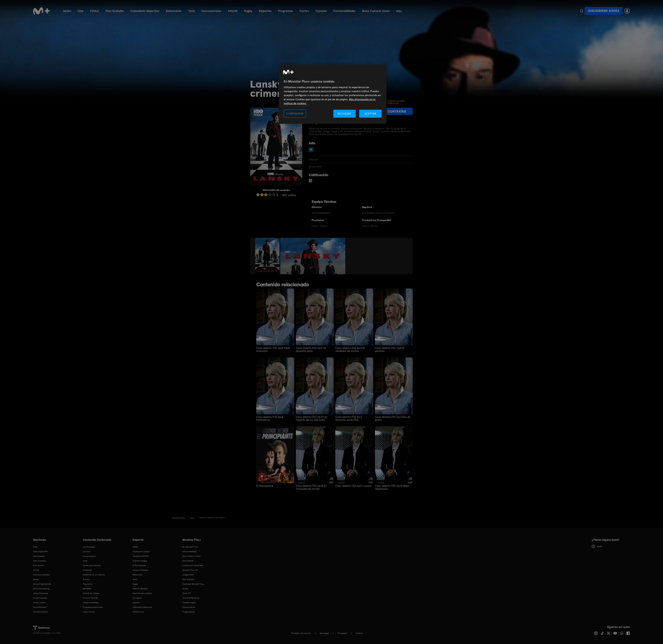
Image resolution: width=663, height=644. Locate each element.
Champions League (141, 552)
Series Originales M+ (42, 584)
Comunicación (189, 607)
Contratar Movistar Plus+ (193, 584)
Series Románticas (41, 589)
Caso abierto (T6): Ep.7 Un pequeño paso (311, 350)
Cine (81, 11)
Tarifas (185, 589)
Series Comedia (40, 598)
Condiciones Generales (193, 565)
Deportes (265, 11)
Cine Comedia (40, 561)
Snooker (136, 603)
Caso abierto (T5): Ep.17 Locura (353, 486)
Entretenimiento (41, 612)
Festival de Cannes (91, 593)
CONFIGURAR (295, 114)
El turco (86, 579)
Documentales (211, 11)
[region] (333, 94)
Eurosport (137, 598)
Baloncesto (174, 11)
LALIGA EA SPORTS (141, 556)
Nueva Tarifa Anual (191, 598)
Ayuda (597, 546)
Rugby (248, 11)
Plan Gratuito (115, 11)
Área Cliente (188, 561)
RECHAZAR (344, 114)
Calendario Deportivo (142, 607)
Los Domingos (89, 547)
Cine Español (39, 556)
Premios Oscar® (90, 598)
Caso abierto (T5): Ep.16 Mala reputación (392, 487)
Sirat (85, 561)
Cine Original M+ (41, 552)
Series (67, 11)
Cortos (304, 11)
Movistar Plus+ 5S (190, 570)
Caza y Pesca (89, 612)
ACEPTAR (370, 114)
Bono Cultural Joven (376, 11)
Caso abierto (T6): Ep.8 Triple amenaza (273, 350)
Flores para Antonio (92, 565)
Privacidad (342, 633)
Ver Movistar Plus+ (190, 547)
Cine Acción (38, 565)
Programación (189, 612)
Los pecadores (89, 556)
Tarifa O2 (186, 593)
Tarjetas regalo (189, 603)
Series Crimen (39, 603)
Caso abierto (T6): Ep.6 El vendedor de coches (350, 350)
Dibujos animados (91, 603)
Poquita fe (88, 584)
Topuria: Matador (140, 589)
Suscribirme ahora (604, 11)
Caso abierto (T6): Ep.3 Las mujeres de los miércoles (312, 418)
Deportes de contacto (142, 593)
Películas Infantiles (42, 575)
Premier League (140, 561)
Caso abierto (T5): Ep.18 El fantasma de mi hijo (311, 487)
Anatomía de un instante (94, 575)
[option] (268, 256)
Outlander (88, 570)
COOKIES (359, 633)
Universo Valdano (140, 570)
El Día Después (139, 565)
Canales (321, 11)
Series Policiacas (41, 593)
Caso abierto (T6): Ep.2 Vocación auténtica (349, 418)
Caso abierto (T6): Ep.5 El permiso (390, 350)
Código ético (188, 575)
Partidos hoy (138, 612)
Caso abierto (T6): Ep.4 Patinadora (270, 418)
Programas (286, 11)
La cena (86, 552)
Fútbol (95, 11)
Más (399, 11)
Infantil (233, 11)
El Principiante (265, 486)
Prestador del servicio (301, 633)
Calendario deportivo (145, 11)
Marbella (87, 589)
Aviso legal (324, 633)
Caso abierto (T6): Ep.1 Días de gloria (393, 418)
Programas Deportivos (93, 607)
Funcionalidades (344, 11)
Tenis (192, 11)
